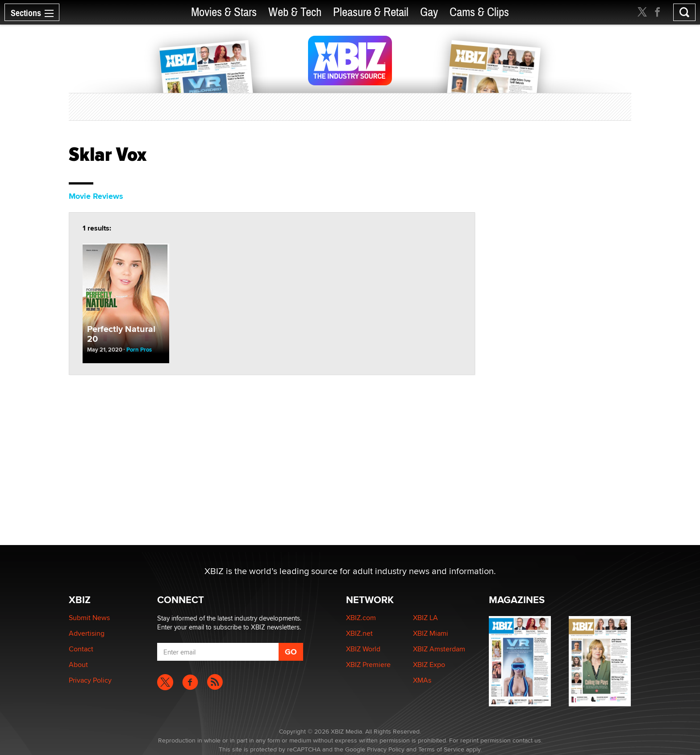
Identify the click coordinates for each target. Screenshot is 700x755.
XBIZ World (363, 649)
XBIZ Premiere (368, 665)
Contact (81, 649)
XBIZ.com (361, 618)
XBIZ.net (359, 633)
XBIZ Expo (429, 665)
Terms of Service (441, 749)
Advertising (87, 633)
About (78, 665)
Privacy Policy (90, 680)
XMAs (422, 680)
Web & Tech (295, 12)
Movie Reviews (96, 196)
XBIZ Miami (431, 633)
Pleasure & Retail (371, 12)
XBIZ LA (425, 618)
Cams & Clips (479, 12)
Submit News (89, 618)
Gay (429, 12)
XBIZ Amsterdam (439, 649)
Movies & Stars (224, 12)
